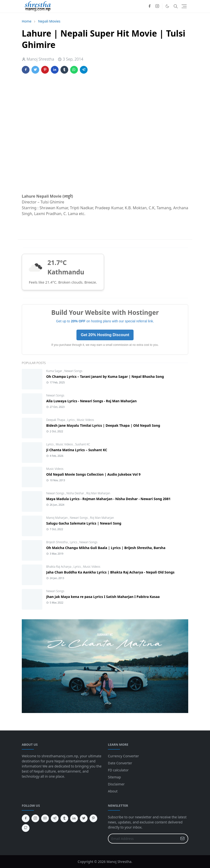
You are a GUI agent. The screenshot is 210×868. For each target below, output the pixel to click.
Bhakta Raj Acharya (59, 567)
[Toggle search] (176, 6)
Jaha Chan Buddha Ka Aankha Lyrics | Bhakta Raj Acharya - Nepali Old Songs (110, 572)
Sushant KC (83, 444)
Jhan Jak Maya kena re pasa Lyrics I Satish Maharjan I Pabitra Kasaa (103, 597)
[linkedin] (74, 818)
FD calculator (118, 770)
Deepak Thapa (56, 420)
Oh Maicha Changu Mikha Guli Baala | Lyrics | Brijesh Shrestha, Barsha (106, 548)
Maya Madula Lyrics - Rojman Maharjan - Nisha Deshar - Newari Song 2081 (108, 499)
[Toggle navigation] (184, 6)
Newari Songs (73, 371)
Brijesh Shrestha (57, 542)
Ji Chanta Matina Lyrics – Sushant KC (77, 450)
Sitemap (114, 777)
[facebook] (150, 6)
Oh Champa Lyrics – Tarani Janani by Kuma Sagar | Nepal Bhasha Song (105, 376)
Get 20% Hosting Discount (105, 335)
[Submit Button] (182, 839)
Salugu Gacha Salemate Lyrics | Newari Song (84, 523)
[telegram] (55, 818)
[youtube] (45, 818)
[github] (26, 828)
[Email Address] (143, 839)
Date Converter (120, 763)
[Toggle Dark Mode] (167, 6)
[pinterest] (93, 818)
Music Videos (86, 420)
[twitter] (84, 818)
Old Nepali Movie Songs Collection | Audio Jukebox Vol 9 (93, 474)
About (113, 791)
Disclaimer (116, 784)
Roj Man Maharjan (98, 493)
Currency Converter (123, 756)
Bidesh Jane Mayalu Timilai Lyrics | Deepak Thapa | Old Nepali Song (103, 425)
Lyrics (71, 420)
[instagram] (157, 6)
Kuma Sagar (55, 371)
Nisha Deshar (76, 493)
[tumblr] (64, 818)
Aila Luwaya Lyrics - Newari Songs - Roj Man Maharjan (91, 401)
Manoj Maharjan (57, 518)
